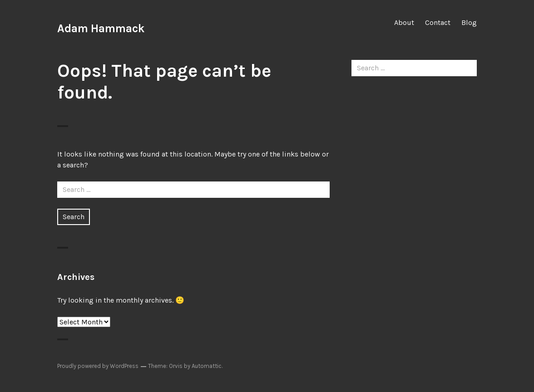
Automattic (207, 366)
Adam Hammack (101, 28)
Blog (469, 22)
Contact (438, 22)
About (404, 22)
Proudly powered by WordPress (98, 366)
